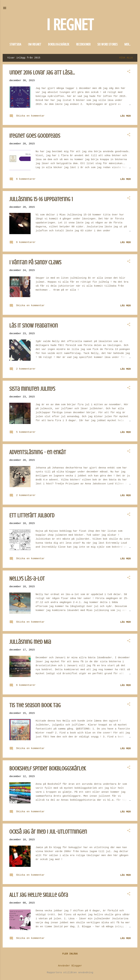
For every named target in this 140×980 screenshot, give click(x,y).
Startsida (15, 44)
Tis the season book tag (35, 705)
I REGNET (70, 25)
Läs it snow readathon (34, 326)
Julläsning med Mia (30, 642)
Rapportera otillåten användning (70, 973)
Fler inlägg (70, 954)
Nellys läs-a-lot (27, 579)
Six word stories (107, 44)
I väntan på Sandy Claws (35, 262)
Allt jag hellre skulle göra (39, 895)
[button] (129, 72)
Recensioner (83, 44)
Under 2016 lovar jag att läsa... (42, 73)
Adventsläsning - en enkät (38, 452)
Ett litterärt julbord (32, 515)
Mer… (127, 44)
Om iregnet (35, 44)
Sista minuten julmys (32, 389)
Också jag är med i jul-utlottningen (48, 832)
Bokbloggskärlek (59, 44)
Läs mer (125, 116)
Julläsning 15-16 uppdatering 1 (41, 199)
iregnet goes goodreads (35, 136)
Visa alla (126, 58)
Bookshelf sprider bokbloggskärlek (48, 769)
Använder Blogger (70, 966)
